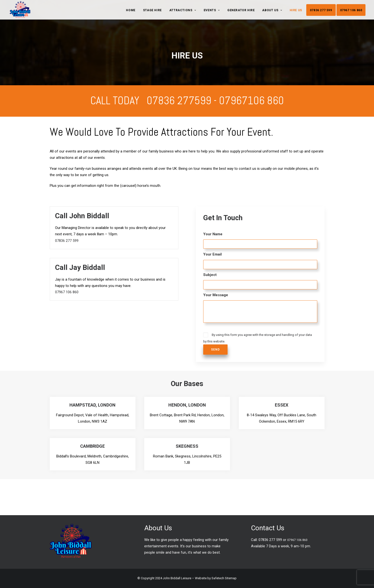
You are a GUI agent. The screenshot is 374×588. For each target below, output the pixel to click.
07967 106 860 (351, 10)
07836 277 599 (321, 10)
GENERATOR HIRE (241, 10)
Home (131, 10)
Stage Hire (152, 10)
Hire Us (296, 10)
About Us (272, 10)
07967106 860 (251, 100)
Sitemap (231, 578)
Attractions (183, 10)
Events (212, 10)
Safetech (218, 578)
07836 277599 (179, 100)
